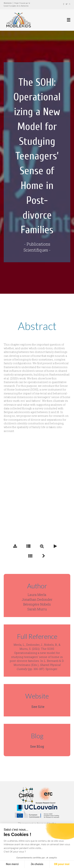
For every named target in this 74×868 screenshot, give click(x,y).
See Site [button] (38, 707)
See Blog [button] (37, 746)
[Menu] (69, 20)
